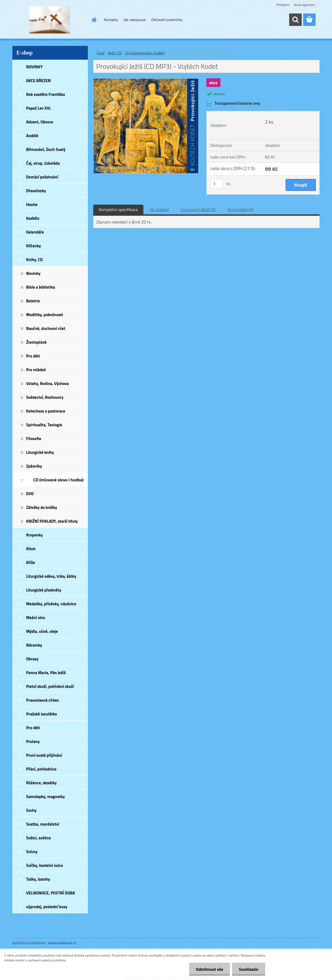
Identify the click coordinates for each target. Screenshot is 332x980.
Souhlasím (249, 969)
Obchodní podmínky (167, 20)
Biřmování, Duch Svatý (46, 149)
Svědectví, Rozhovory (45, 397)
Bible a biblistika (41, 287)
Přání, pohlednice (41, 769)
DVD (30, 494)
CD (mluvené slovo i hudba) (58, 480)
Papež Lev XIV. (39, 108)
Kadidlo (33, 218)
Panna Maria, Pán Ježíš (46, 673)
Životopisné (36, 342)
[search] (295, 20)
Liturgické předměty (44, 590)
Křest (31, 549)
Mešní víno (36, 618)
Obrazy (32, 659)
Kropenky (34, 535)
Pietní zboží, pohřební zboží (50, 686)
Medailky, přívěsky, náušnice (51, 604)
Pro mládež (36, 370)
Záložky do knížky (41, 507)
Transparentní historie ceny (233, 103)
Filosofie (34, 439)
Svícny (32, 852)
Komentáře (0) (241, 209)
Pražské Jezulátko (41, 714)
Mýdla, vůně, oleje (42, 631)
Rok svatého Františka (46, 94)
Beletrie (33, 301)
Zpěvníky (34, 466)
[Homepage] (94, 20)
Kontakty (111, 20)
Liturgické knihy (40, 452)
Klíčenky (34, 246)
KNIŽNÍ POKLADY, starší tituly (52, 521)
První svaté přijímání (44, 755)
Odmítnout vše (210, 969)
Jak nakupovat (135, 20)
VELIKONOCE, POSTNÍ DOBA (51, 893)
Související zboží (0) (198, 209)
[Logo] (49, 20)
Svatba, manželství (43, 824)
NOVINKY (34, 67)
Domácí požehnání (42, 177)
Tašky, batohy (38, 879)
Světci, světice (39, 838)
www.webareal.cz (62, 943)
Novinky (33, 273)
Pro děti (33, 356)
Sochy (31, 810)
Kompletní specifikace (118, 209)
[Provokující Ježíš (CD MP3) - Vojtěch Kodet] (146, 81)
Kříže (31, 562)
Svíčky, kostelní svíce (44, 865)
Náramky (34, 645)
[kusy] (217, 184)
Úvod (101, 53)
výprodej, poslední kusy (47, 907)
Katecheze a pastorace (46, 411)
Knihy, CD (34, 260)
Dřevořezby (36, 191)
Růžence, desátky (41, 783)
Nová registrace (305, 5)
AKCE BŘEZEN (38, 81)
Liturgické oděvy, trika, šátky (51, 576)
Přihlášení (283, 5)
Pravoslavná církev (43, 700)
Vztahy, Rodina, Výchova (47, 383)
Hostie (32, 205)
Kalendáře (35, 232)
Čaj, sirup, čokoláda (43, 163)
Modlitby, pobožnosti (45, 315)
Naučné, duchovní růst (46, 328)
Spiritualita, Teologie (44, 425)
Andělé (32, 136)
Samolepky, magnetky (45, 797)
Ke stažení (159, 209)
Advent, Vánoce (40, 122)
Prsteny (33, 741)
